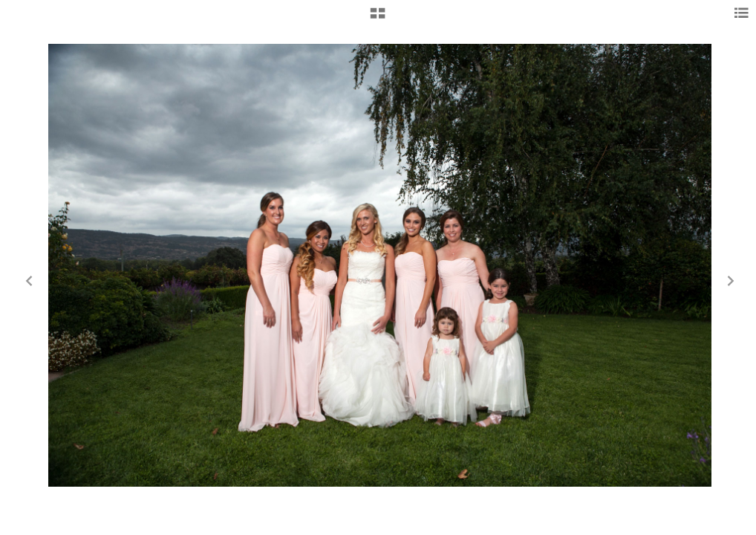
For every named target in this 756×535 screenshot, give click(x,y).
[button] (378, 19)
